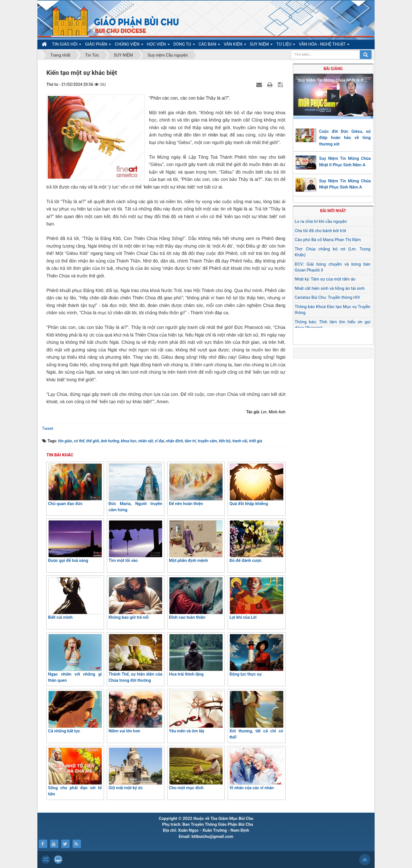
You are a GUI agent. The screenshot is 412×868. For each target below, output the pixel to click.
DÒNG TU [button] (184, 45)
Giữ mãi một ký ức (135, 769)
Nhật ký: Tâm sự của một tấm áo (325, 279)
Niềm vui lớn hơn (135, 712)
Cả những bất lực (75, 712)
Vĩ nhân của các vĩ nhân (256, 769)
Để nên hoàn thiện (196, 485)
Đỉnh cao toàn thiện (196, 598)
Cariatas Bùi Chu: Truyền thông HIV (328, 297)
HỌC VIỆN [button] (158, 45)
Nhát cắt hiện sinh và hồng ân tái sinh (330, 288)
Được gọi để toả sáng (75, 542)
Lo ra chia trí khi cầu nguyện (321, 221)
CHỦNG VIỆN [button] (129, 45)
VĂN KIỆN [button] (235, 45)
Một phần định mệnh (196, 542)
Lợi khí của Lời (256, 598)
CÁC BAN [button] (210, 45)
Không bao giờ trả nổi (135, 598)
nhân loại (217, 135)
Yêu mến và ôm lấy (196, 712)
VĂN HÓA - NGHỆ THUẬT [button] (324, 45)
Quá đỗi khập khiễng (256, 485)
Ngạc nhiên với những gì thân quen (75, 659)
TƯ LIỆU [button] (286, 45)
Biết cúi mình (75, 598)
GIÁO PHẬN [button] (98, 45)
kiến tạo (152, 187)
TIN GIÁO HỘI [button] (67, 45)
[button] (333, 96)
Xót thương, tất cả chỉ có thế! (256, 715)
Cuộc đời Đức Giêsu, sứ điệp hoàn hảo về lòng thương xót (345, 138)
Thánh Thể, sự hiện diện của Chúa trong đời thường (135, 659)
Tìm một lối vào (135, 542)
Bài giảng (333, 69)
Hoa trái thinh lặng (196, 655)
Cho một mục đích (196, 769)
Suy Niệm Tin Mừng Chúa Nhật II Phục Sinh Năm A (345, 162)
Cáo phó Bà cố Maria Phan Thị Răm (328, 240)
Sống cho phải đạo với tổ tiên (75, 772)
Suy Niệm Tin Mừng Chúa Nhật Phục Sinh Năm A (345, 184)
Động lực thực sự (256, 655)
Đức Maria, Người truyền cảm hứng (135, 488)
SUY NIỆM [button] (261, 45)
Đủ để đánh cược (256, 542)
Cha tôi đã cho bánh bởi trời (321, 231)
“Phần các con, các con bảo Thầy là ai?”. (190, 98)
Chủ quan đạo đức (75, 485)
